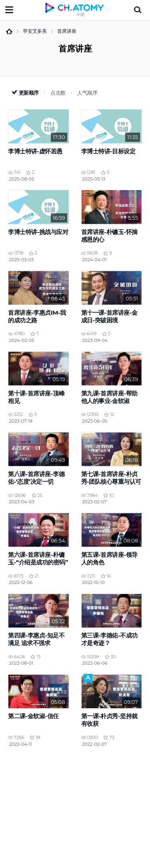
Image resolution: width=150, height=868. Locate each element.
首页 (9, 32)
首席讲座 (67, 31)
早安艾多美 (35, 31)
